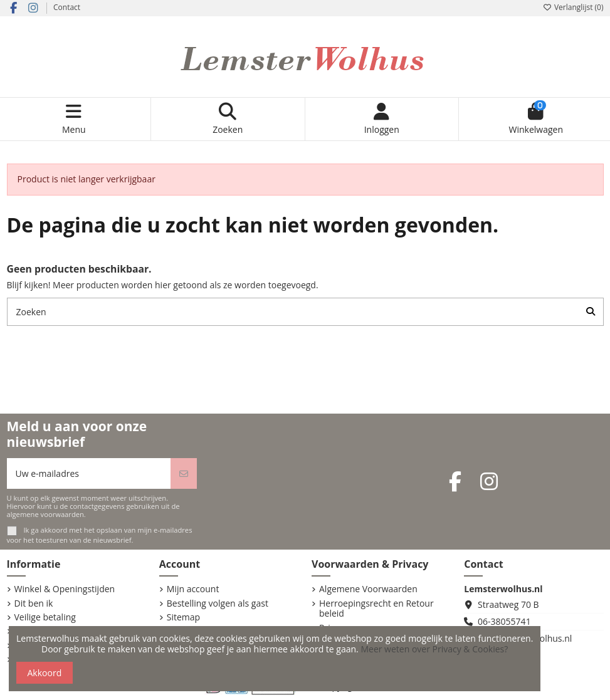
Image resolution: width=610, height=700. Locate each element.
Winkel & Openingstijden (65, 589)
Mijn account (193, 589)
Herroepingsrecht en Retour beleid (376, 609)
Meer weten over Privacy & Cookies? (434, 649)
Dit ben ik (34, 604)
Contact (67, 7)
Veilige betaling (45, 618)
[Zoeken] (591, 312)
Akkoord (45, 673)
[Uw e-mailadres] (89, 473)
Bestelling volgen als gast (218, 604)
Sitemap (183, 618)
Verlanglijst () (573, 7)
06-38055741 (504, 621)
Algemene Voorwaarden (368, 589)
